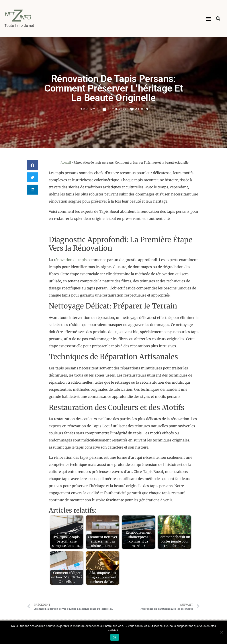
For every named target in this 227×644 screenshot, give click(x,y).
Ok (114, 637)
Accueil (66, 162)
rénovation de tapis (70, 260)
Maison (141, 109)
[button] (209, 19)
